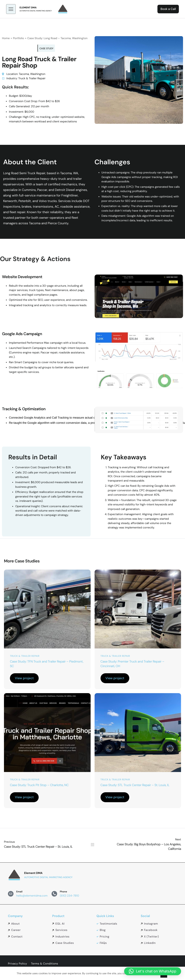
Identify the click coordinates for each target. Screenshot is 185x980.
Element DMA (30, 6)
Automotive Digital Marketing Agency (37, 9)
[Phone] (54, 893)
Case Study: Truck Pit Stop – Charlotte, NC (39, 785)
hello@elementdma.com (32, 895)
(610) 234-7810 (69, 895)
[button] (153, 971)
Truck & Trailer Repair (25, 655)
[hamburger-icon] (13, 7)
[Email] (11, 893)
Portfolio (18, 35)
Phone (63, 890)
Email (19, 890)
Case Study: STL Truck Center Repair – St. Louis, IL (135, 785)
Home (6, 35)
